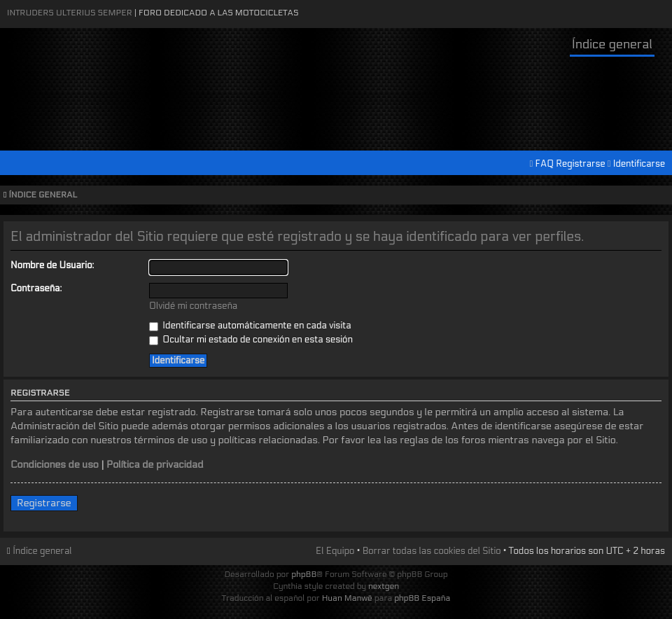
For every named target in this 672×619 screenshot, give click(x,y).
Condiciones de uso (55, 465)
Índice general (612, 44)
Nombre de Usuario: (52, 265)
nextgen (384, 586)
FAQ (545, 164)
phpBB (304, 574)
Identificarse (639, 164)
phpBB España (422, 598)
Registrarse (580, 164)
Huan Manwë (347, 598)
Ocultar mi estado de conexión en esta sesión (251, 340)
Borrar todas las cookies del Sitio (432, 551)
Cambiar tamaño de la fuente (658, 195)
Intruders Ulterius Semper (70, 13)
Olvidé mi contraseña (193, 306)
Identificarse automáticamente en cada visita (250, 326)
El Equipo (335, 551)
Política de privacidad (155, 465)
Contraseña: (36, 288)
